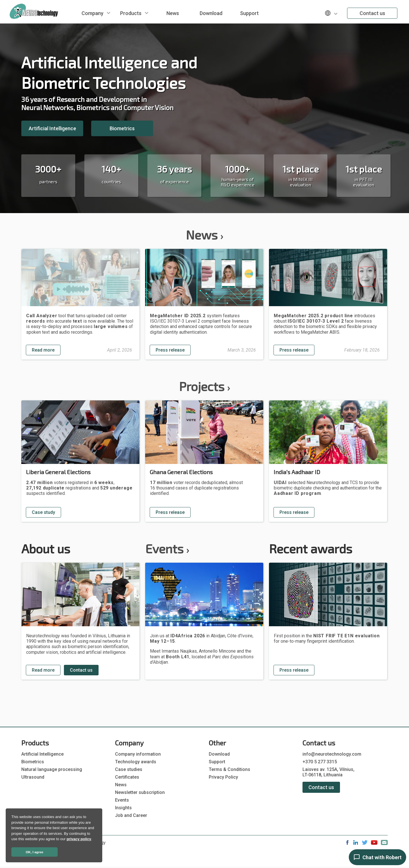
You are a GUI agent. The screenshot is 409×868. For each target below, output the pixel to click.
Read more (43, 350)
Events (167, 548)
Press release (170, 350)
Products (131, 13)
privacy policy (79, 839)
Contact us (372, 13)
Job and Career (131, 815)
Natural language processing (52, 769)
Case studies (129, 769)
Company (92, 13)
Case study (43, 512)
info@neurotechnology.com (332, 754)
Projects (204, 386)
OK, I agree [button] (35, 852)
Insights (123, 808)
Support (249, 13)
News (173, 13)
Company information (138, 754)
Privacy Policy (223, 777)
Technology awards (136, 762)
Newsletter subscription (140, 792)
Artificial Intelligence (52, 128)
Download (211, 13)
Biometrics (122, 128)
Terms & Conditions (229, 769)
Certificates (127, 777)
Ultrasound (33, 777)
